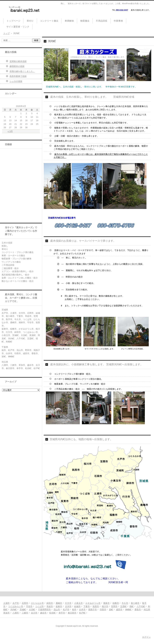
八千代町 (141, 606)
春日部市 (72, 613)
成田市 (119, 610)
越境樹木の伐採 (17, 66)
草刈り (30, 21)
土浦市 (6, 603)
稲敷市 (116, 603)
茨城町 (23, 610)
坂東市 (59, 606)
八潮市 (16, 613)
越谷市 (43, 613)
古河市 (68, 606)
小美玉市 (78, 603)
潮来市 (106, 603)
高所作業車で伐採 (18, 76)
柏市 (74, 610)
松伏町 (53, 613)
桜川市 (105, 606)
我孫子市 (93, 610)
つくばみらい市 (16, 606)
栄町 (111, 610)
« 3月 (10, 131)
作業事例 (118, 21)
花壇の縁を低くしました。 (22, 71)
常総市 (50, 606)
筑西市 (96, 606)
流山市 (57, 610)
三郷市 (25, 613)
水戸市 (16, 603)
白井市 (82, 610)
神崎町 (128, 610)
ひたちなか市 (37, 603)
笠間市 (114, 606)
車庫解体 (69, 21)
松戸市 (66, 610)
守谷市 (29, 606)
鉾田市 (50, 603)
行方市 (68, 603)
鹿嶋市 (59, 603)
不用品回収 (102, 21)
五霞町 (123, 606)
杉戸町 (82, 613)
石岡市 (25, 603)
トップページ (13, 21)
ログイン (146, 637)
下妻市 (87, 606)
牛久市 (125, 603)
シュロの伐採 (16, 81)
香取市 (138, 610)
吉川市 (34, 613)
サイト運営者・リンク (18, 27)
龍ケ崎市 (135, 603)
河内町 (14, 610)
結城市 (77, 606)
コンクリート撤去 (49, 21)
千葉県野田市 (44, 610)
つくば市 (39, 606)
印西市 (103, 610)
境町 (132, 606)
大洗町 (32, 610)
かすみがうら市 (93, 603)
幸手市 (62, 613)
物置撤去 (85, 21)
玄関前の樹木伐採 (18, 61)
